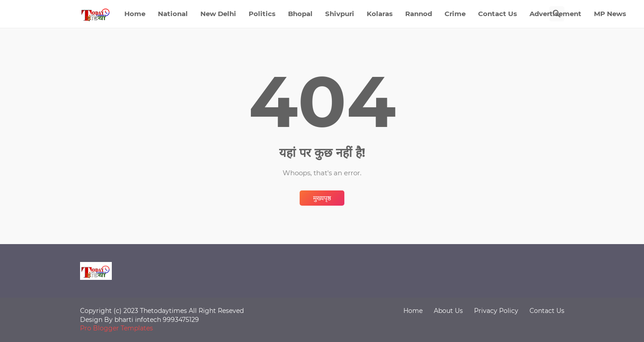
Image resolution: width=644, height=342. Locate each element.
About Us (448, 311)
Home (135, 14)
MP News (610, 14)
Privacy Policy (496, 311)
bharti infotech (139, 320)
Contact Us (498, 14)
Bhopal (300, 14)
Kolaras (380, 14)
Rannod (419, 14)
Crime (455, 14)
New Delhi (218, 14)
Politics (262, 14)
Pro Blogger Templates (117, 328)
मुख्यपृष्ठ (322, 198)
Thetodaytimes (163, 311)
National (173, 14)
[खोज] (557, 14)
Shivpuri (340, 14)
